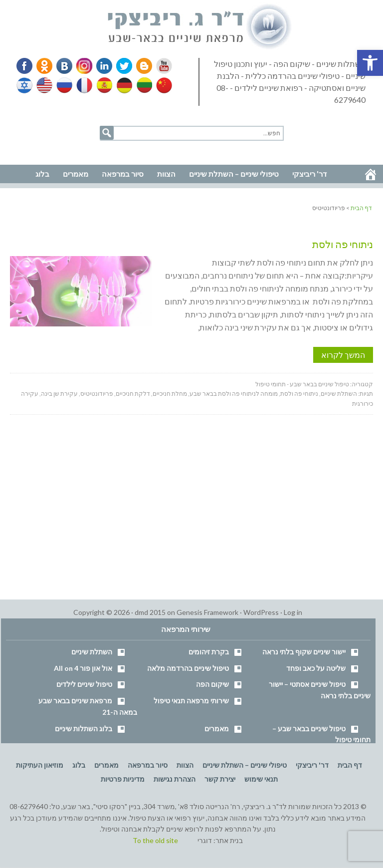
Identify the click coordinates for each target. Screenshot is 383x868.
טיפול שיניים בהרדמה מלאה (188, 668)
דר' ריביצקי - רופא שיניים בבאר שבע (200, 27)
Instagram (83, 66)
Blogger (141, 66)
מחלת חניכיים (170, 394)
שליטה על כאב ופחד (316, 668)
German (123, 85)
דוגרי (205, 840)
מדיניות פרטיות (123, 779)
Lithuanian (142, 85)
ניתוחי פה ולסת (343, 244)
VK (64, 66)
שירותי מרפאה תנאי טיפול (191, 701)
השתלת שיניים (339, 394)
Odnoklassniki (44, 66)
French (84, 85)
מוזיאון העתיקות (40, 765)
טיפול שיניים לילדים (84, 684)
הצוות (185, 765)
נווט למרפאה (29, 150)
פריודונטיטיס (97, 394)
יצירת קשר (220, 779)
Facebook (25, 66)
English (45, 85)
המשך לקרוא (343, 355)
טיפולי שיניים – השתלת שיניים (245, 765)
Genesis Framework (207, 612)
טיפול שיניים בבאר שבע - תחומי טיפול (302, 384)
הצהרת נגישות (175, 779)
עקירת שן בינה (59, 394)
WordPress (261, 612)
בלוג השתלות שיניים (84, 728)
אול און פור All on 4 (83, 668)
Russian (64, 85)
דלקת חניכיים (133, 394)
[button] (370, 63)
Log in (293, 612)
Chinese (162, 85)
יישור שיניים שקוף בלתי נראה (304, 652)
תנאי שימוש (261, 779)
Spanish (103, 85)
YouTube (160, 66)
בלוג (79, 765)
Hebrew (25, 85)
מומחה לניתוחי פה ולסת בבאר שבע (234, 394)
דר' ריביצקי (312, 765)
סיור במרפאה (148, 765)
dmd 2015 (150, 612)
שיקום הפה (212, 684)
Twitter (121, 66)
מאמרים (217, 728)
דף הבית (350, 765)
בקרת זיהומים (209, 652)
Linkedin (102, 66)
